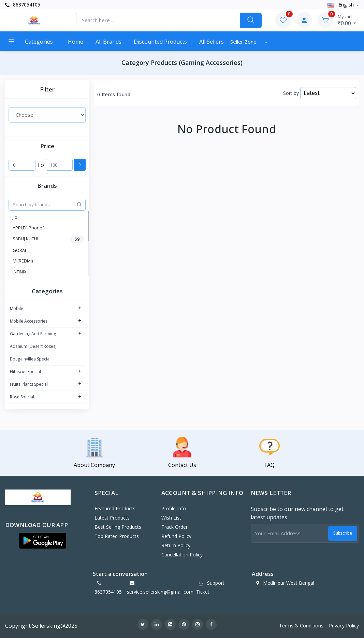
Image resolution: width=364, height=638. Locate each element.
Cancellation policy (182, 555)
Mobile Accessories (29, 321)
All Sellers (212, 42)
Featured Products (115, 508)
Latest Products (112, 518)
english (341, 5)
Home (76, 42)
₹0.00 (347, 20)
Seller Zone (244, 42)
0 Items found (114, 95)
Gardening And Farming (33, 334)
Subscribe (343, 533)
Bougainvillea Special (30, 359)
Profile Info (174, 508)
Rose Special (22, 397)
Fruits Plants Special (29, 384)
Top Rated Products (117, 536)
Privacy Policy (344, 626)
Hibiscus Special (25, 372)
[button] (43, 541)
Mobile (17, 308)
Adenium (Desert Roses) (33, 346)
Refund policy (176, 536)
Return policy (176, 545)
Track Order (174, 527)
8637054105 (23, 5)
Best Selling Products (118, 527)
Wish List (171, 518)
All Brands (108, 42)
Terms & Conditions (301, 626)
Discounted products (160, 42)
